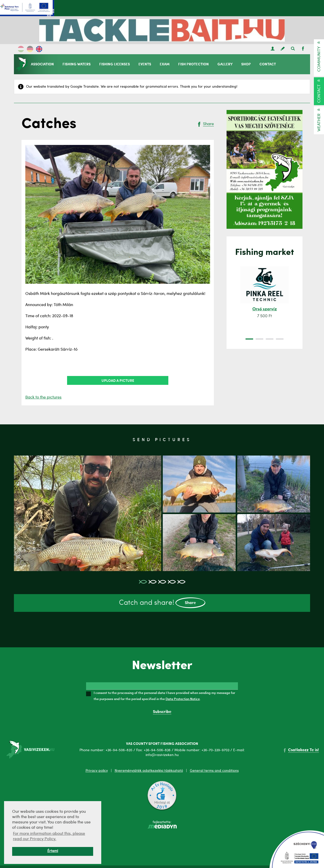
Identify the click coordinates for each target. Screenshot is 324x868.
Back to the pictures (43, 398)
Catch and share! (162, 603)
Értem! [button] (53, 851)
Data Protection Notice (183, 699)
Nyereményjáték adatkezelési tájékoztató (149, 771)
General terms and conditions (214, 771)
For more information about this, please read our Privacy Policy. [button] (49, 836)
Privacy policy (97, 771)
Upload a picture (118, 380)
